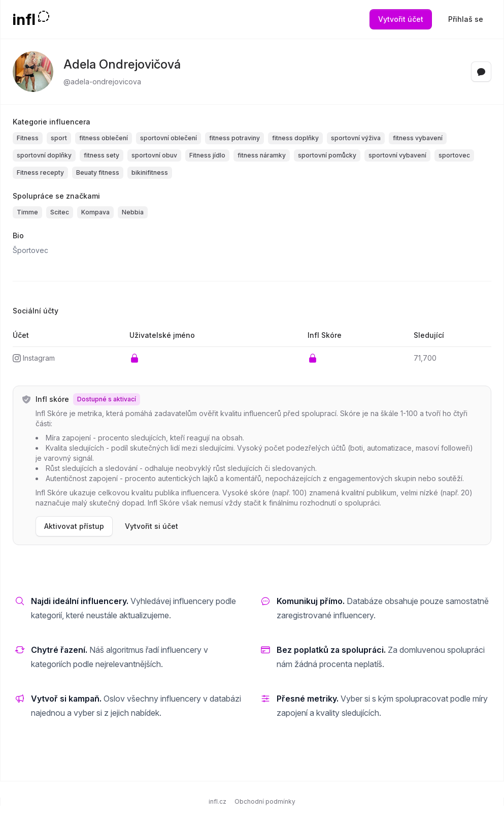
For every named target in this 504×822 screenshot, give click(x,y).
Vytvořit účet (401, 19)
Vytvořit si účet (152, 526)
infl (24, 19)
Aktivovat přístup (74, 526)
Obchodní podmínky (265, 801)
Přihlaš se (466, 19)
